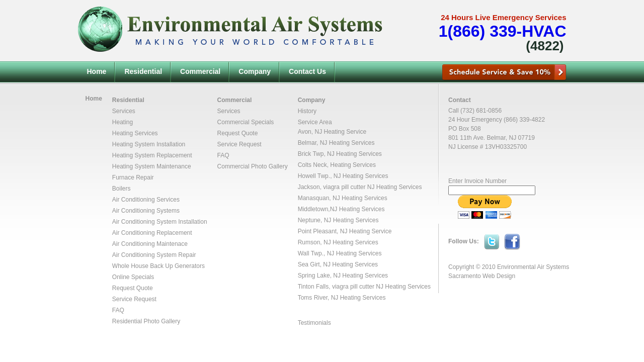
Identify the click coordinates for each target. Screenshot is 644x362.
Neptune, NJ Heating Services (338, 220)
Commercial (200, 71)
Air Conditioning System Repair (154, 255)
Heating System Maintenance (152, 166)
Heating (123, 122)
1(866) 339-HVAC (503, 31)
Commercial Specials (246, 122)
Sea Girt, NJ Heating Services (338, 264)
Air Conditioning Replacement (152, 233)
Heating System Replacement (152, 155)
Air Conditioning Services (146, 200)
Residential (143, 71)
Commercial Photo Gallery (253, 166)
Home (97, 71)
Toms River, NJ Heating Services (342, 298)
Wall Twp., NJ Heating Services (340, 253)
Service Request (134, 299)
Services (124, 111)
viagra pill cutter (344, 187)
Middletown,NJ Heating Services (341, 209)
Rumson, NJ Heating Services (338, 242)
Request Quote (133, 288)
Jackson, (311, 187)
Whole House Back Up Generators (158, 266)
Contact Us (307, 71)
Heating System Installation (149, 144)
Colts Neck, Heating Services (337, 165)
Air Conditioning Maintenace (150, 244)
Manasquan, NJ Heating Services (343, 198)
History (307, 111)
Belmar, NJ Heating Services (336, 143)
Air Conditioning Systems (146, 211)
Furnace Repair (133, 177)
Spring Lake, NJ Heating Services (343, 276)
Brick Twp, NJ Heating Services (340, 154)
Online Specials (133, 277)
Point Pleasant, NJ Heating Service (345, 231)
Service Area (315, 122)
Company (255, 71)
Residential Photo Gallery (146, 321)
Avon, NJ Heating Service (332, 132)
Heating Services (135, 133)
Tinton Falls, (315, 287)
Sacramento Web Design (482, 276)
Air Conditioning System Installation (160, 222)
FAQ (118, 310)
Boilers (122, 189)
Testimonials (314, 323)
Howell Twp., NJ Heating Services (343, 176)
